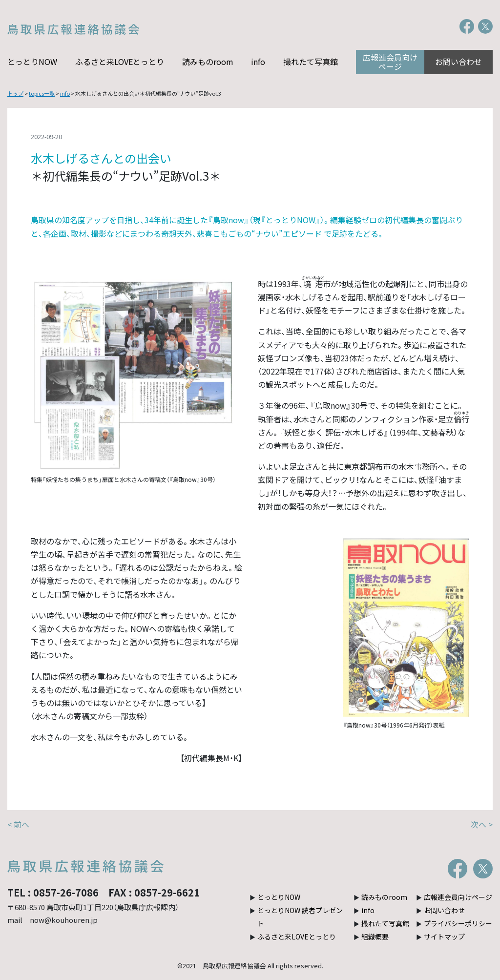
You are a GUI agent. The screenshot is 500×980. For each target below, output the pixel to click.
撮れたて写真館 (311, 62)
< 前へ (18, 824)
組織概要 (375, 937)
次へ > (482, 824)
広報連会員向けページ (390, 62)
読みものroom (208, 62)
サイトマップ (444, 937)
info (258, 62)
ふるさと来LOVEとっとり (120, 62)
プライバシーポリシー (458, 923)
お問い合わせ (458, 62)
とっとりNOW (32, 62)
